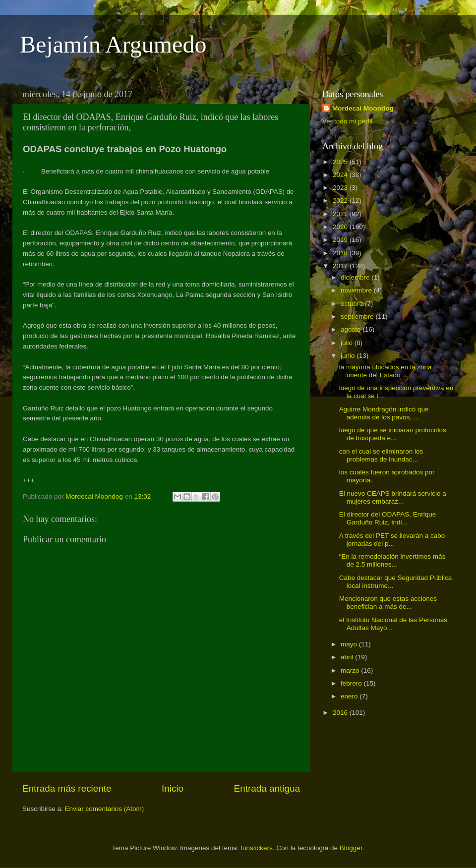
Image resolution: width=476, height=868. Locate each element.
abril (348, 657)
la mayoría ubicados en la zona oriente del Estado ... (386, 371)
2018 (341, 253)
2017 (341, 266)
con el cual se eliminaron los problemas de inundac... (381, 455)
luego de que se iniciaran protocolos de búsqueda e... (393, 434)
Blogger (351, 848)
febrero (352, 683)
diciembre (356, 277)
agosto (352, 329)
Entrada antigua (267, 788)
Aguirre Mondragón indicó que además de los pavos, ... (384, 413)
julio (348, 343)
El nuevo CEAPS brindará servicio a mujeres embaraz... (393, 497)
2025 (341, 162)
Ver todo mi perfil (347, 121)
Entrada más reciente (67, 788)
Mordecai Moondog (363, 108)
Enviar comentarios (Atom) (105, 809)
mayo (350, 644)
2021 (341, 214)
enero (350, 696)
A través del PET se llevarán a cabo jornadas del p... (392, 540)
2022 (341, 201)
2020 (341, 227)
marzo (351, 670)
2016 (341, 713)
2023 (341, 188)
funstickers (257, 848)
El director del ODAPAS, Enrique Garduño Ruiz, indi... (388, 518)
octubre (353, 304)
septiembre (358, 317)
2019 (341, 240)
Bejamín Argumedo (113, 44)
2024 (341, 175)
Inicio (173, 788)
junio (349, 356)
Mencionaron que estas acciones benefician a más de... (388, 603)
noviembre (357, 290)
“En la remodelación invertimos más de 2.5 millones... (392, 560)
